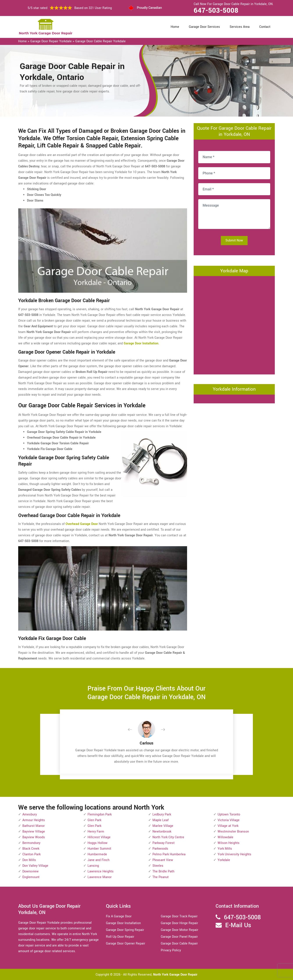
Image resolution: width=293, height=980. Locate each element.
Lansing (93, 866)
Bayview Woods (34, 837)
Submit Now (234, 240)
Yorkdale (224, 860)
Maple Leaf (161, 820)
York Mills (225, 849)
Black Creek (31, 849)
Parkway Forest (163, 843)
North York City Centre (168, 837)
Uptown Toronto (229, 814)
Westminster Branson (233, 832)
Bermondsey (31, 843)
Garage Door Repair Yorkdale (51, 41)
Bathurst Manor (34, 826)
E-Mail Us (238, 925)
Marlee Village (163, 826)
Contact (265, 27)
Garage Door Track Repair (179, 916)
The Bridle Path (163, 871)
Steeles (158, 866)
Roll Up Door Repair (120, 937)
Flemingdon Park (100, 814)
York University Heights (234, 854)
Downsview (30, 871)
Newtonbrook (162, 832)
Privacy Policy (171, 950)
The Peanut (161, 877)
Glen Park (94, 820)
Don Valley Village (35, 866)
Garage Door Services (204, 27)
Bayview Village (34, 832)
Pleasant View (163, 860)
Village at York (228, 826)
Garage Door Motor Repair (180, 930)
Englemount (31, 877)
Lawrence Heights (101, 871)
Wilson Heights (229, 843)
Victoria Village (229, 820)
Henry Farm (96, 832)
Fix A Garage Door (119, 916)
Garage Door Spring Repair (125, 930)
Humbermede (97, 854)
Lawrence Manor (100, 877)
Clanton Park (31, 854)
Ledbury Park (162, 814)
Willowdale (225, 837)
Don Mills (29, 860)
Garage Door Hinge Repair (179, 923)
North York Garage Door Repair (175, 975)
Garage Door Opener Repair (126, 944)
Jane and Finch (98, 860)
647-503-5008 (216, 11)
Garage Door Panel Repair (179, 937)
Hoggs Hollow (97, 843)
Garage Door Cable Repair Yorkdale (100, 41)
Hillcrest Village (99, 837)
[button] (133, 730)
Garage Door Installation (123, 923)
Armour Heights (34, 820)
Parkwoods (160, 849)
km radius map (234, 324)
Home (175, 27)
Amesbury (30, 814)
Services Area (240, 27)
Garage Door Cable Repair (179, 944)
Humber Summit (99, 849)
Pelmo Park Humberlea (169, 854)
